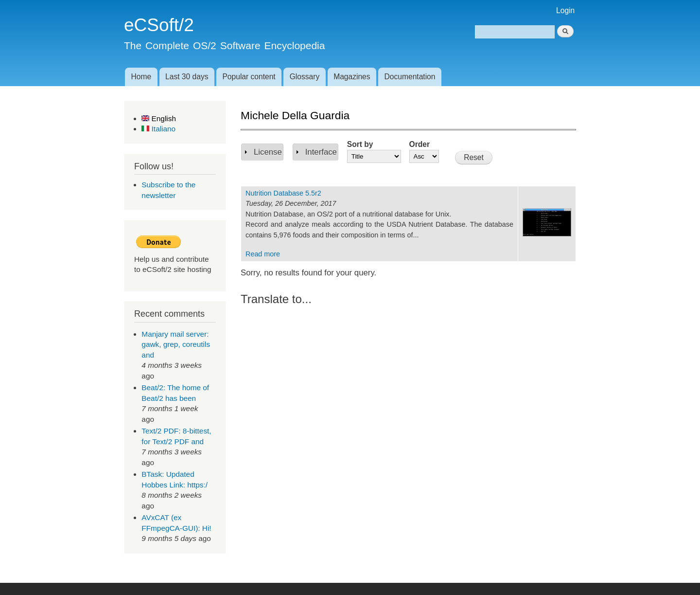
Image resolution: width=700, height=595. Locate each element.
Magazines (352, 77)
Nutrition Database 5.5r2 (283, 193)
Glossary (305, 77)
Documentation (410, 77)
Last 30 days (187, 77)
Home (141, 77)
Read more (263, 254)
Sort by (360, 144)
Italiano (158, 129)
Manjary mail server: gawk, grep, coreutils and (176, 344)
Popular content (249, 77)
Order (420, 144)
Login (565, 10)
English (159, 118)
